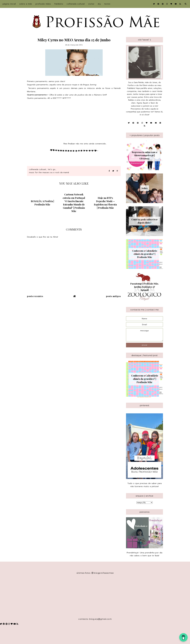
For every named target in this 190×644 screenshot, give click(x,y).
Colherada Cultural (76, 4)
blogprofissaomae (103, 573)
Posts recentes (35, 296)
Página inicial (9, 4)
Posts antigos (113, 296)
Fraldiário (59, 4)
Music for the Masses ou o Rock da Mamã (49, 172)
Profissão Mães (43, 4)
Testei (107, 4)
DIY (99, 4)
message (144, 335)
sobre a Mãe (26, 4)
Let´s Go (52, 169)
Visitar (91, 4)
